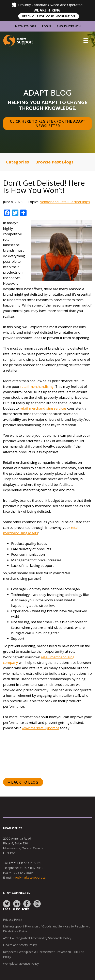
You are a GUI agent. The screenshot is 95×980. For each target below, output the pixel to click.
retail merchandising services (43, 408)
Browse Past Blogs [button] (54, 162)
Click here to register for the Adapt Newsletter (48, 124)
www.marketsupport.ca (41, 728)
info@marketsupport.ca (29, 877)
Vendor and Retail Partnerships (65, 202)
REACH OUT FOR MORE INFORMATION (49, 16)
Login (46, 26)
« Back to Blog (23, 782)
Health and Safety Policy (20, 945)
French (75, 26)
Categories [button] (18, 162)
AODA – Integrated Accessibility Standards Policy (37, 938)
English (63, 26)
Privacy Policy (13, 919)
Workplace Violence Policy (21, 963)
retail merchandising (37, 386)
